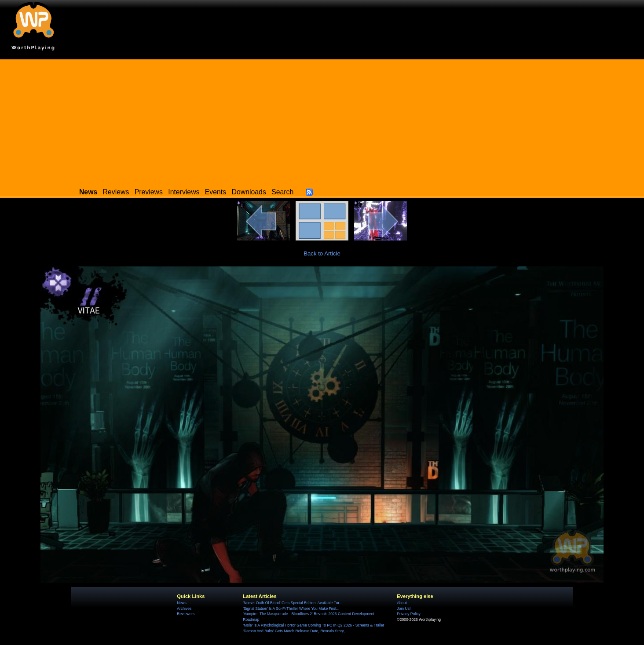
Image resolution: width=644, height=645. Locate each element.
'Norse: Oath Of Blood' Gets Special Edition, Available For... (293, 603)
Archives (184, 609)
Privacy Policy (408, 614)
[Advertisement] (322, 121)
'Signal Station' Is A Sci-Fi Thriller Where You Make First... (291, 609)
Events (216, 192)
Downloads (249, 192)
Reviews (116, 192)
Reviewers (186, 614)
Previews (149, 192)
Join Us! (404, 609)
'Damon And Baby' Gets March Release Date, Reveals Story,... (295, 631)
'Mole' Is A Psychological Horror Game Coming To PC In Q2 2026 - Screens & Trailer (313, 625)
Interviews (184, 192)
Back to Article (322, 253)
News (181, 603)
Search (282, 192)
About (402, 603)
